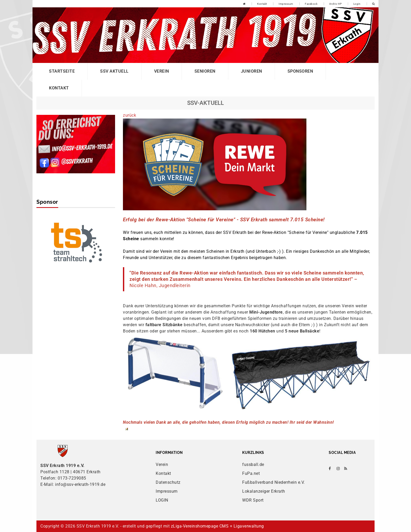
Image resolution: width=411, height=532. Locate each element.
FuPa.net (251, 473)
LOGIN (162, 500)
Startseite (62, 71)
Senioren (205, 71)
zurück (129, 115)
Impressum (286, 4)
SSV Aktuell (114, 71)
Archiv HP (336, 4)
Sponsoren (300, 71)
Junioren (252, 71)
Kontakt (262, 4)
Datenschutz (168, 482)
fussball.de (253, 464)
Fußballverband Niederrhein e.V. (274, 482)
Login (357, 4)
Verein (162, 71)
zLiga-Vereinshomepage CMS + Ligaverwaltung (217, 526)
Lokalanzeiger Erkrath (264, 491)
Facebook (311, 4)
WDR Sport (253, 500)
